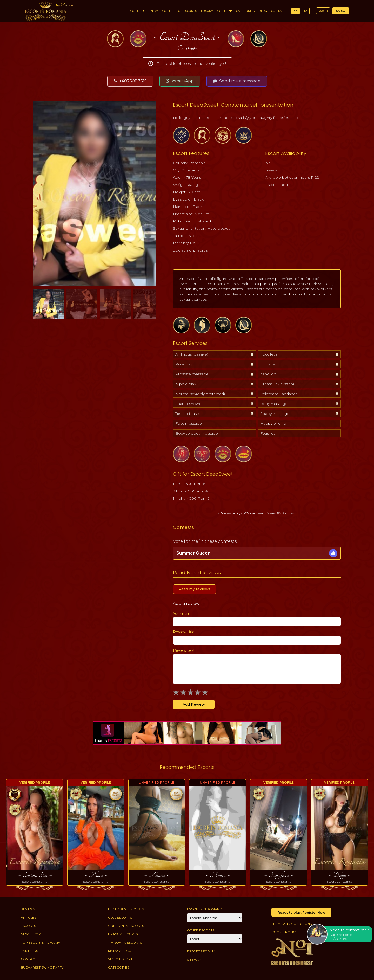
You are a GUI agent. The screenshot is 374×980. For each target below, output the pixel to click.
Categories (245, 11)
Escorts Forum (201, 951)
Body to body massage (197, 433)
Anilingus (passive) (192, 354)
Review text (184, 650)
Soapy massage (275, 414)
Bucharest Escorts (126, 909)
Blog (263, 11)
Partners (29, 951)
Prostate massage (192, 374)
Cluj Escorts (120, 917)
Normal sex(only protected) (200, 394)
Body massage (274, 404)
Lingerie (268, 364)
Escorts (133, 11)
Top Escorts (187, 11)
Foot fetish (270, 354)
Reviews (28, 909)
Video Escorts (121, 959)
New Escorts (161, 11)
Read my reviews (195, 589)
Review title (184, 632)
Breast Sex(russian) (277, 384)
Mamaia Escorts (123, 951)
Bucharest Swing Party (42, 967)
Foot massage (189, 423)
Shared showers (190, 404)
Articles (28, 917)
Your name (183, 614)
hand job (268, 374)
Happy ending (273, 423)
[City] (215, 918)
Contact (278, 11)
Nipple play (186, 384)
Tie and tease (187, 414)
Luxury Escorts (216, 11)
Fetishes (268, 433)
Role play (184, 364)
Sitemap (194, 960)
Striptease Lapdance (279, 394)
